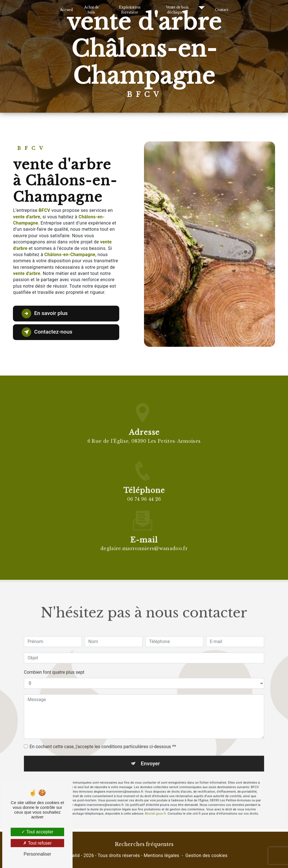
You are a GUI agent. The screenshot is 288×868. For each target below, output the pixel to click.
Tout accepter (37, 832)
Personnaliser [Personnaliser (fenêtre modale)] (37, 854)
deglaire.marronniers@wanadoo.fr (144, 539)
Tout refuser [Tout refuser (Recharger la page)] (37, 843)
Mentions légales (161, 855)
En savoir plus (45, 314)
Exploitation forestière (130, 10)
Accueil (66, 10)
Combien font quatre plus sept (54, 662)
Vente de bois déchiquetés (177, 10)
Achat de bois (92, 10)
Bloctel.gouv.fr (156, 804)
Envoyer (150, 753)
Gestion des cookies (206, 855)
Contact (221, 10)
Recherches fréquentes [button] (144, 844)
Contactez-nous (47, 332)
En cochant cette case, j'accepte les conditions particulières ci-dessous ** (103, 737)
